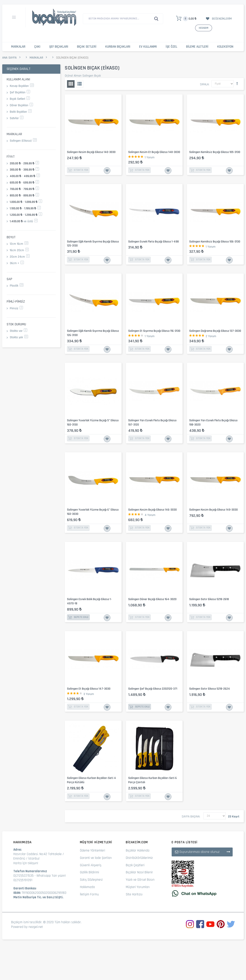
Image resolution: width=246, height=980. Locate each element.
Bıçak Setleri (87, 47)
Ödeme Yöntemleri (93, 851)
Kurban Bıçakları (118, 47)
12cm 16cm (19, 244)
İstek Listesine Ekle (107, 171)
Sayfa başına (191, 817)
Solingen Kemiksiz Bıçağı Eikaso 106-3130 (215, 242)
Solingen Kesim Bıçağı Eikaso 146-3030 (152, 510)
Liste (79, 84)
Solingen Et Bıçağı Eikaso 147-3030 (89, 689)
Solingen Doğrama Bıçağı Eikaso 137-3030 (215, 331)
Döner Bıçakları (21, 105)
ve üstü (24, 221)
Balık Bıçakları (21, 112)
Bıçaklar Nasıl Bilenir (139, 872)
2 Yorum (211, 336)
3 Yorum (89, 694)
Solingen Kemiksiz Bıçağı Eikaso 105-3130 (215, 152)
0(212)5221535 (23, 876)
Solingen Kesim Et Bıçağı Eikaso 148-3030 (154, 152)
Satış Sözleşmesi (91, 880)
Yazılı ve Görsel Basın (140, 880)
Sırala (204, 84)
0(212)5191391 (23, 880)
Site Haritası (134, 894)
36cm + (17, 263)
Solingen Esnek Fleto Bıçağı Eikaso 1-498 (153, 242)
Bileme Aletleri (197, 47)
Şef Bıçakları (59, 47)
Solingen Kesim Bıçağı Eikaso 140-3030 (91, 152)
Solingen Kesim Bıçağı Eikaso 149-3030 (213, 510)
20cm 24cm (20, 257)
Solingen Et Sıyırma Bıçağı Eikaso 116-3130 (154, 331)
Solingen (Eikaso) (23, 141)
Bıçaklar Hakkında (138, 851)
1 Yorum (150, 157)
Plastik (17, 286)
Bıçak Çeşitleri (135, 865)
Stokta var (18, 331)
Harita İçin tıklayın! (26, 863)
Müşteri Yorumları (138, 887)
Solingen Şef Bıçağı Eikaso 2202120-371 (153, 689)
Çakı (37, 47)
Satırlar (17, 118)
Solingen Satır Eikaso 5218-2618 (209, 599)
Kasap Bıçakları (22, 86)
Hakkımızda (87, 887)
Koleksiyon (225, 47)
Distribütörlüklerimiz (139, 858)
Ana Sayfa (9, 58)
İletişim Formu (89, 894)
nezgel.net (36, 927)
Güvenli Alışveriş (91, 865)
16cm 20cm (19, 250)
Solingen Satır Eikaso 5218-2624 (210, 689)
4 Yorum (150, 515)
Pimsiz (16, 308)
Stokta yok (19, 337)
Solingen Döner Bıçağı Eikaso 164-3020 (152, 599)
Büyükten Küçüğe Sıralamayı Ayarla (237, 84)
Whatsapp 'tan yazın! (51, 876)
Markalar (18, 47)
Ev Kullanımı (148, 47)
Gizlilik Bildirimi (89, 872)
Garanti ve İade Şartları (96, 858)
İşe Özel (171, 47)
